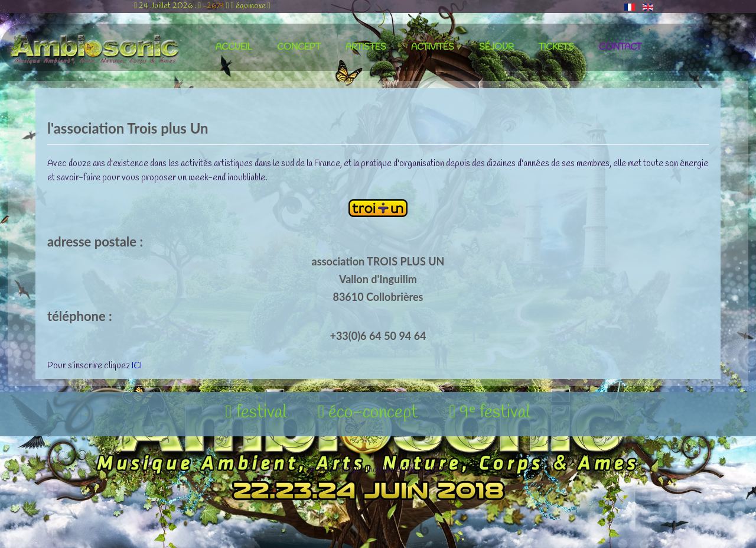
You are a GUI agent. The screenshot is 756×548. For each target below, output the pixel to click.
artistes (366, 47)
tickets (556, 47)
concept (299, 47)
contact (620, 47)
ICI (137, 366)
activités (433, 47)
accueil (234, 47)
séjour (496, 47)
